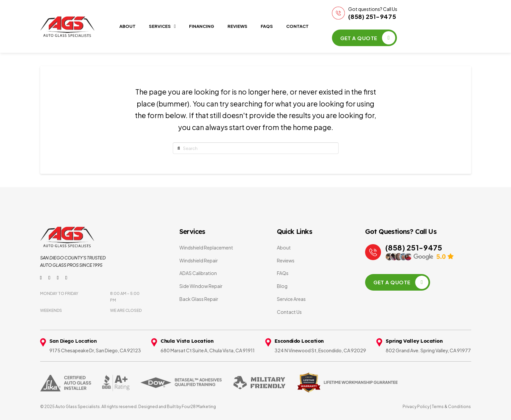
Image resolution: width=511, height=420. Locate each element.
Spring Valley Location (414, 341)
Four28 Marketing (199, 407)
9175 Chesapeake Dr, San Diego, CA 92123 (95, 350)
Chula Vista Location (187, 341)
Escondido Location (299, 341)
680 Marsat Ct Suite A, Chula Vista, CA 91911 (208, 350)
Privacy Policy (416, 407)
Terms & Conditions (451, 407)
